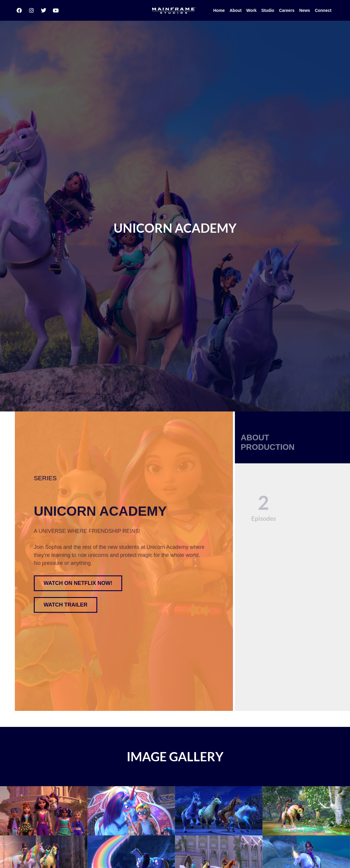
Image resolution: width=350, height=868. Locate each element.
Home (219, 9)
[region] (175, 539)
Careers (287, 9)
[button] (66, 575)
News (305, 9)
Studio (268, 9)
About (236, 9)
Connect (323, 9)
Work (251, 9)
